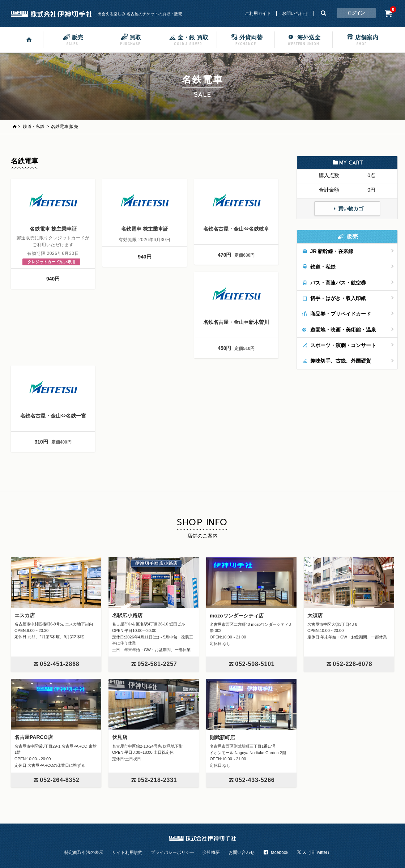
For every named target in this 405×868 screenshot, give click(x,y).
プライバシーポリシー (172, 852)
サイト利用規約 (127, 852)
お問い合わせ (295, 13)
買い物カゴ (347, 209)
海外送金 (304, 39)
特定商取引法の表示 (84, 852)
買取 (130, 39)
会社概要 (211, 852)
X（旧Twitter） (314, 852)
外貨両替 (246, 39)
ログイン (356, 13)
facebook (276, 852)
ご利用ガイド (258, 13)
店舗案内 (362, 39)
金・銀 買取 (188, 39)
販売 (72, 39)
